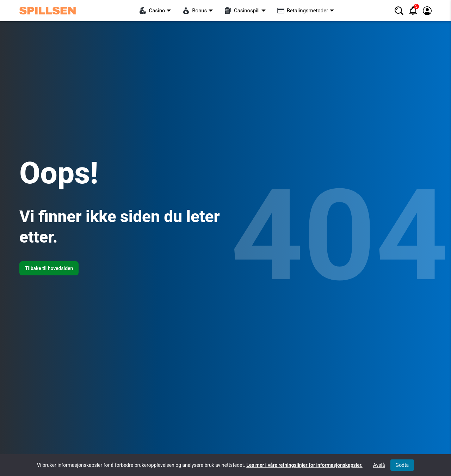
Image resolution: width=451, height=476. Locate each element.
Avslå (379, 465)
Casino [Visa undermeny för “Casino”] (152, 11)
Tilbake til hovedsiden (49, 268)
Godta (402, 465)
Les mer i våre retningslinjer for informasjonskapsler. (304, 465)
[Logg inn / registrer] (427, 11)
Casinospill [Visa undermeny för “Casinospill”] (242, 11)
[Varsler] (413, 11)
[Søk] (399, 11)
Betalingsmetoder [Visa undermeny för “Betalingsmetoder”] (303, 11)
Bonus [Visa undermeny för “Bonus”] (195, 11)
